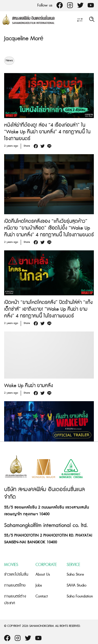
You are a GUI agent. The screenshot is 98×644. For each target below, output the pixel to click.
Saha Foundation (80, 596)
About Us (43, 574)
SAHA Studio (76, 585)
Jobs (39, 585)
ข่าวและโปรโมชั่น (16, 574)
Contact (42, 596)
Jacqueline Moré (24, 39)
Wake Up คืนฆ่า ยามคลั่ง (29, 386)
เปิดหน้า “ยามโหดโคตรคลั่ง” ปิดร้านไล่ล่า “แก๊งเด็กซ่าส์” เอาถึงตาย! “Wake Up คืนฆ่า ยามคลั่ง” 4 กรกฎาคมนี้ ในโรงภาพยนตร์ (48, 309)
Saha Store (75, 574)
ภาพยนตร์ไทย (15, 585)
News (9, 61)
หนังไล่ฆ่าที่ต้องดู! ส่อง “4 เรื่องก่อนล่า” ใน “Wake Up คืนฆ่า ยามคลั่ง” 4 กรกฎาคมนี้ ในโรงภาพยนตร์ (47, 132)
